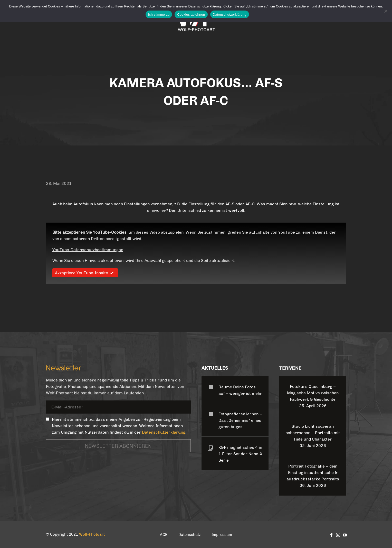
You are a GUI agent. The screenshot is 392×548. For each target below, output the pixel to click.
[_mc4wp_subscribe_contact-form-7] (48, 419)
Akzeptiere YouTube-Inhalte (85, 273)
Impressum (222, 535)
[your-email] (118, 408)
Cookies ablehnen (191, 15)
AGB (164, 535)
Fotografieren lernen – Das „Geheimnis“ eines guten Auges (240, 420)
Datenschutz (190, 535)
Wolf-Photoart (92, 534)
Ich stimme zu (159, 15)
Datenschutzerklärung (164, 432)
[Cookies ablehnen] (386, 11)
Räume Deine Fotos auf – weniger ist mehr (240, 390)
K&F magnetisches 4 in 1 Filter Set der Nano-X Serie (240, 454)
